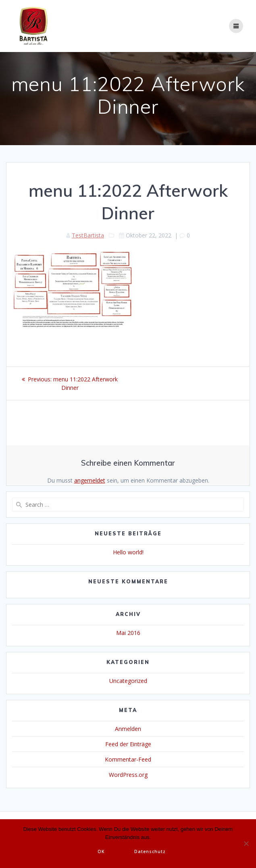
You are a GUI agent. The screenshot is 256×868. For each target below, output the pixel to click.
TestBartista (88, 235)
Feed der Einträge (128, 744)
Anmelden (128, 729)
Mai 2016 (128, 633)
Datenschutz (150, 851)
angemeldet (90, 480)
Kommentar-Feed (128, 759)
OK (101, 851)
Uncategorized (128, 681)
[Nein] (246, 843)
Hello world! (128, 552)
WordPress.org (128, 775)
